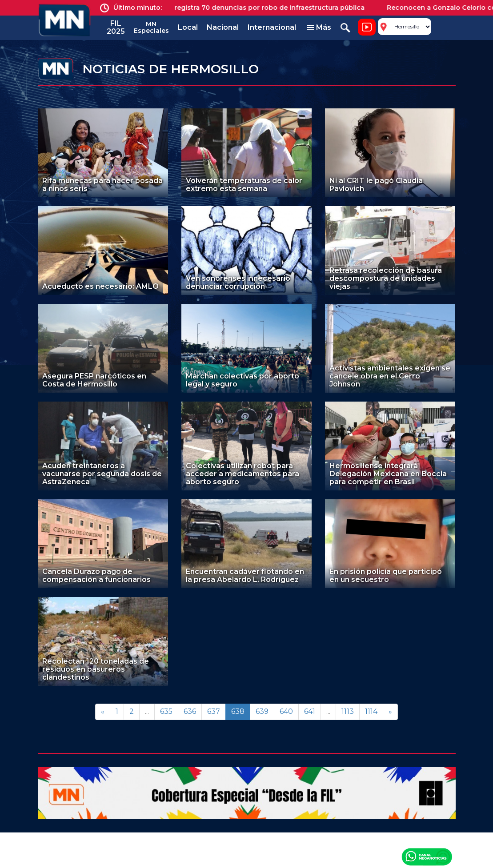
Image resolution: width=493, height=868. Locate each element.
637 (214, 711)
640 (286, 711)
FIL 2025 (116, 27)
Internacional (272, 27)
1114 (371, 711)
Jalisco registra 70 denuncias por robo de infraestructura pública (263, 8)
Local (188, 27)
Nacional (223, 27)
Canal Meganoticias (427, 856)
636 (190, 711)
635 (166, 711)
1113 (348, 711)
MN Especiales (151, 27)
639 (262, 711)
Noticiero (367, 27)
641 (310, 711)
